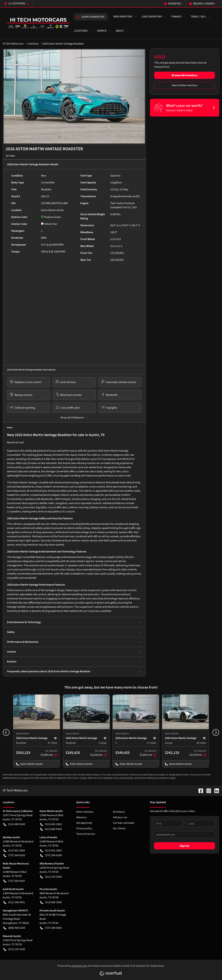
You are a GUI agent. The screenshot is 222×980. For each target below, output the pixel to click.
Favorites (172, 4)
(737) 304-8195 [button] (14, 855)
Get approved (84, 823)
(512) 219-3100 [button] (14, 949)
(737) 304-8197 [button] (14, 881)
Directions (119, 812)
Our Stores (119, 828)
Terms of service (86, 834)
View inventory (85, 812)
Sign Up (184, 846)
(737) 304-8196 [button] (51, 855)
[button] (18, 3)
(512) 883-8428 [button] (51, 829)
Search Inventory (91, 17)
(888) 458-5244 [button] (14, 928)
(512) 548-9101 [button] (14, 902)
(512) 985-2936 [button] (51, 902)
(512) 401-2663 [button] (51, 824)
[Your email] (185, 835)
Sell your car (120, 817)
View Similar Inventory (185, 85)
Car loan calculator (124, 823)
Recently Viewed (202, 4)
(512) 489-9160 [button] (14, 824)
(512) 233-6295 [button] (51, 877)
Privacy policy (84, 828)
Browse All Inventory (185, 75)
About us (81, 817)
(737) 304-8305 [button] (51, 928)
